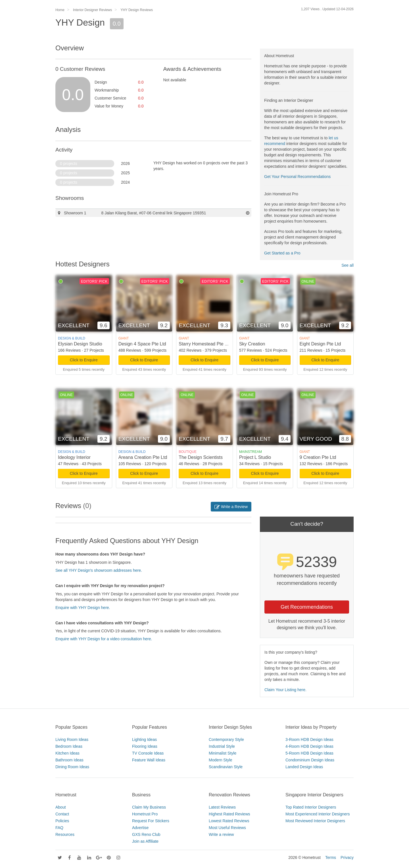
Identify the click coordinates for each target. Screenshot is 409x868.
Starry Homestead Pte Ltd (205, 344)
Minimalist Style (223, 753)
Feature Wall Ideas (149, 760)
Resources (65, 834)
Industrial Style (222, 746)
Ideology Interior (74, 457)
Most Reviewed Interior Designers (315, 821)
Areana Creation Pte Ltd (143, 457)
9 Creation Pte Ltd (318, 457)
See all (348, 265)
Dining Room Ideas (72, 767)
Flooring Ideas (145, 746)
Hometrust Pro (145, 814)
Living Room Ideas (72, 739)
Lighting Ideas (144, 739)
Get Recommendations (307, 607)
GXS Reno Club (146, 834)
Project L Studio (255, 457)
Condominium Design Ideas (310, 760)
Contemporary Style (226, 739)
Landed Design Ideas (304, 767)
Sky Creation (252, 344)
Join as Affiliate (145, 841)
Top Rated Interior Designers (311, 807)
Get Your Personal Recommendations (297, 177)
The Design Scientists (201, 457)
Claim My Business (149, 807)
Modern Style (220, 760)
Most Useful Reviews (227, 828)
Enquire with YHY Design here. (83, 608)
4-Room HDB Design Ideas (309, 746)
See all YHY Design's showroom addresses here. (99, 570)
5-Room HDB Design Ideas (309, 753)
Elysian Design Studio (80, 344)
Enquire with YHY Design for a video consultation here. (104, 639)
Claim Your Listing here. (285, 690)
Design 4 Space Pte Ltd (142, 344)
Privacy (347, 857)
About (61, 807)
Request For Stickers (151, 821)
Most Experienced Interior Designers (318, 814)
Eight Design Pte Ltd (320, 344)
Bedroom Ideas (69, 746)
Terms (331, 857)
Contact (62, 814)
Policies (62, 821)
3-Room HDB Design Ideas (309, 739)
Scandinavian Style (226, 767)
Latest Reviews (222, 807)
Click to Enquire (84, 360)
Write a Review (231, 507)
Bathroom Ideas (69, 760)
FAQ (59, 828)
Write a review (221, 834)
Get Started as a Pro (282, 253)
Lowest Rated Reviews (229, 821)
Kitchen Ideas (67, 753)
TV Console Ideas (148, 753)
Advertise (140, 828)
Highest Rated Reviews (229, 814)
